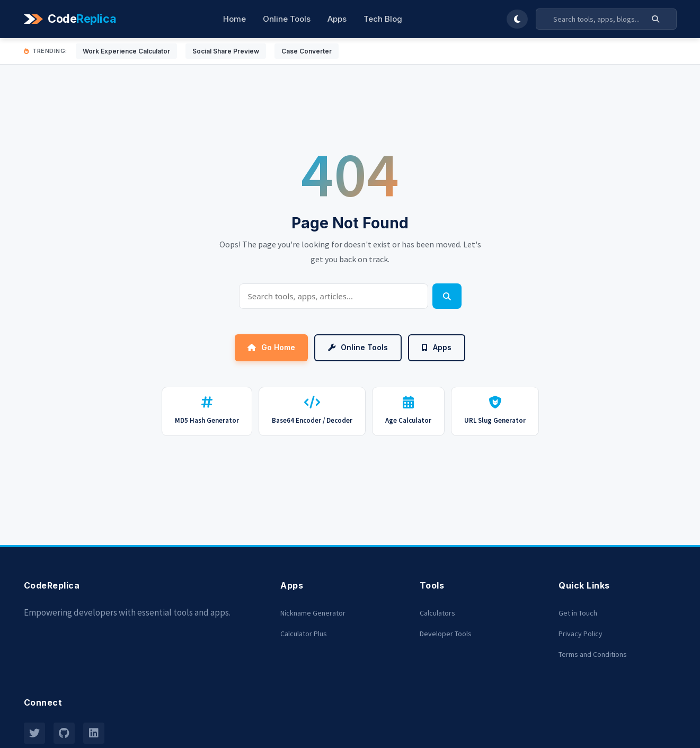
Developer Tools (446, 634)
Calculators (437, 613)
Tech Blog (383, 19)
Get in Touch (578, 613)
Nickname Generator (313, 613)
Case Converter (307, 51)
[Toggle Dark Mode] (517, 19)
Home (234, 19)
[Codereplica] (72, 19)
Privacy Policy (581, 634)
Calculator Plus (304, 634)
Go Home (271, 347)
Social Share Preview (226, 51)
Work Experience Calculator (126, 51)
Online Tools (287, 19)
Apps (337, 19)
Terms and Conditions (593, 654)
